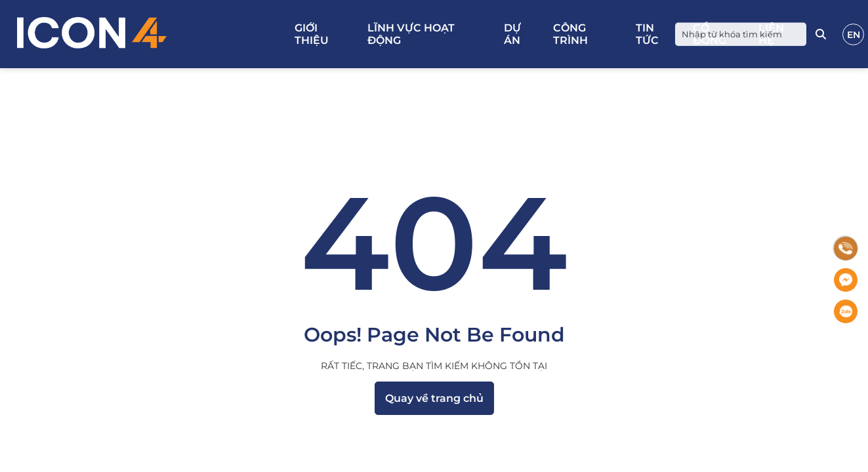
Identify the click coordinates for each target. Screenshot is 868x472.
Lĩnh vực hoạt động (411, 34)
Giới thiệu (312, 34)
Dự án (512, 34)
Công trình (570, 34)
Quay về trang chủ (434, 398)
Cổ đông (710, 34)
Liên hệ (771, 34)
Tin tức (647, 34)
